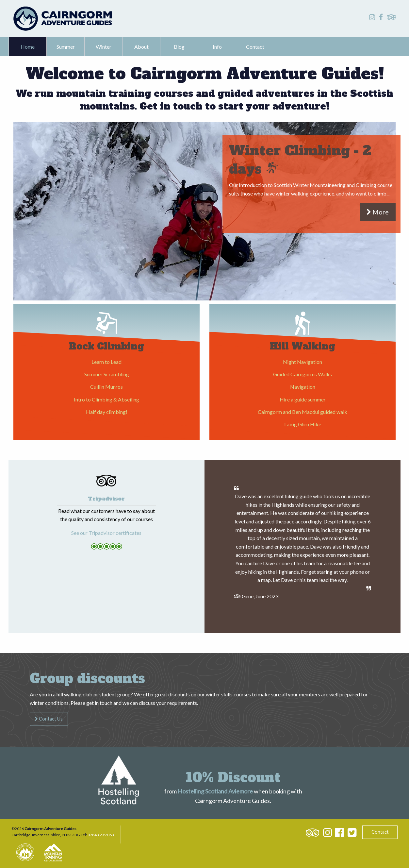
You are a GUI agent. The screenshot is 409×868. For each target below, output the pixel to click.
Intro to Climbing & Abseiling (106, 399)
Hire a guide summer (303, 399)
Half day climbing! (107, 412)
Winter (104, 47)
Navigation (303, 387)
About (141, 47)
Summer (66, 47)
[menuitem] (28, 47)
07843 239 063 (101, 835)
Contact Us (49, 719)
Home (28, 47)
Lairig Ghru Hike (303, 424)
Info (217, 47)
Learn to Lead (106, 362)
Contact (255, 47)
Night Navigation (303, 362)
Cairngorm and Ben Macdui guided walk (303, 412)
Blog (179, 47)
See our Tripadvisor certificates (106, 533)
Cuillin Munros (106, 387)
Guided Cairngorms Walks (303, 374)
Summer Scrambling (107, 374)
